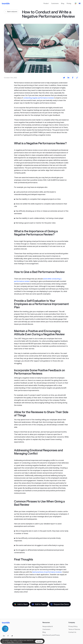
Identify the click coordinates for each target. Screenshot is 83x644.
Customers (55, 3)
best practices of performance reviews (47, 572)
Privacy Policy (11, 642)
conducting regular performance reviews (39, 98)
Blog (63, 3)
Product (46, 3)
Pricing (69, 3)
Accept (39, 641)
